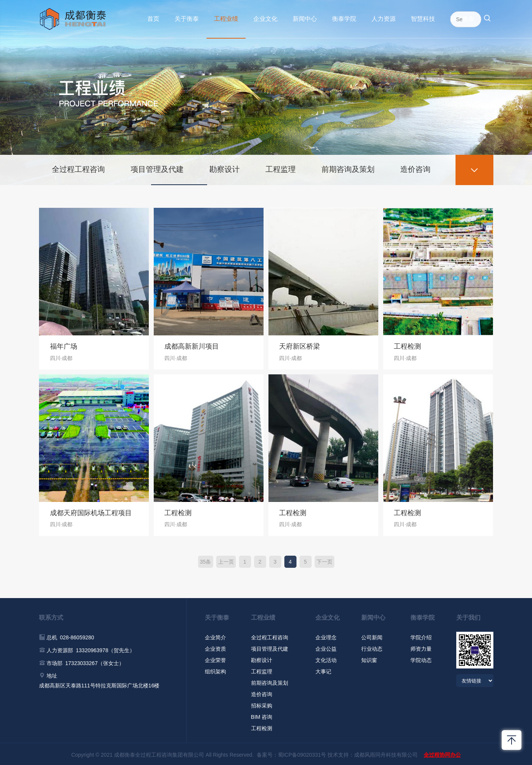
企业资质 (215, 647)
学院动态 (421, 659)
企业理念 (326, 636)
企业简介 (215, 636)
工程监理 (283, 168)
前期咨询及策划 (351, 168)
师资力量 (421, 647)
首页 (153, 19)
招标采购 (262, 704)
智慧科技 (423, 19)
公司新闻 (372, 636)
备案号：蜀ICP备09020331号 (292, 753)
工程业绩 (226, 19)
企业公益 (326, 647)
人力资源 (384, 19)
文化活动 (326, 659)
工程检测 (262, 727)
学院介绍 (421, 636)
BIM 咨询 (262, 715)
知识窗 (369, 659)
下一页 (325, 560)
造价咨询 (420, 168)
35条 (206, 560)
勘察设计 (226, 168)
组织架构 (215, 670)
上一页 (226, 560)
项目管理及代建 (158, 168)
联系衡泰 (462, 19)
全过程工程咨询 (79, 168)
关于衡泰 (187, 19)
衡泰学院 (344, 19)
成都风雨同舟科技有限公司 (386, 753)
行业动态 (372, 647)
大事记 (323, 670)
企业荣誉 (215, 659)
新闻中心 (305, 19)
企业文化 (265, 19)
